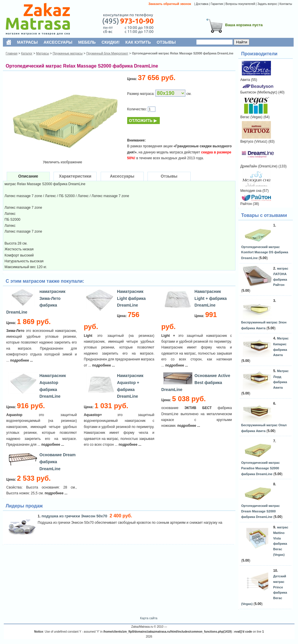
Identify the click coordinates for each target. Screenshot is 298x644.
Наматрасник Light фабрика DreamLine (131, 298)
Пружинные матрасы (68, 53)
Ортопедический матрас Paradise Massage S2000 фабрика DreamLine (261, 468)
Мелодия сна (251, 191)
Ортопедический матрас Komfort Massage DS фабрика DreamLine (265, 252)
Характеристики (75, 176)
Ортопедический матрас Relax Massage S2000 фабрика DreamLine (183, 53)
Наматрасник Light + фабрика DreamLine (211, 298)
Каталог (27, 53)
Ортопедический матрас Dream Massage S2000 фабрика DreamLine (261, 511)
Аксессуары (122, 176)
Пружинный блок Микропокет (107, 53)
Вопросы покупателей (240, 4)
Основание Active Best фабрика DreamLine (196, 383)
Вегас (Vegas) (251, 117)
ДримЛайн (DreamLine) (259, 166)
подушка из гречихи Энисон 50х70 (75, 516)
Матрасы (42, 53)
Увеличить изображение (62, 162)
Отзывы (169, 176)
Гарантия (217, 4)
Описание (28, 176)
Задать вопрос (267, 4)
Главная (12, 53)
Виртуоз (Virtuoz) (254, 141)
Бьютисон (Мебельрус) (259, 92)
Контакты (286, 4)
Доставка (202, 4)
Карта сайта (149, 618)
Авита (245, 80)
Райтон (246, 204)
